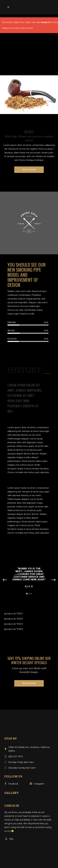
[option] (29, 223)
